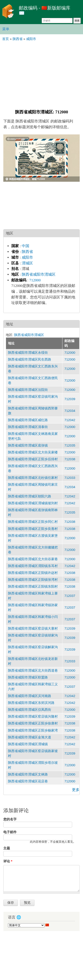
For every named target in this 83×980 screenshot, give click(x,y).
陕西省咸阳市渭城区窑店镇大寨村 (33, 628)
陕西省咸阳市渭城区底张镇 (28, 445)
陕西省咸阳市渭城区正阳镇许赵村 (33, 573)
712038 (70, 459)
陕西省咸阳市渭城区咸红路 (28, 420)
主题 (7, 848)
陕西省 (27, 252)
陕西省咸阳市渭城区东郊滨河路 (31, 703)
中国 (25, 246)
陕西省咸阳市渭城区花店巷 (28, 781)
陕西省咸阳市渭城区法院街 (28, 390)
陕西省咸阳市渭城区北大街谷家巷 (33, 559)
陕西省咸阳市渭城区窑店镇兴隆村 (33, 716)
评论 (8, 861)
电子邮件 (10, 832)
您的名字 (10, 819)
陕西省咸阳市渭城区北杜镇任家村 (33, 478)
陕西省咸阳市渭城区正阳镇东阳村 (33, 586)
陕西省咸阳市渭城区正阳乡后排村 (33, 459)
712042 (70, 420)
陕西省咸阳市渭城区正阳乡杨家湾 (33, 730)
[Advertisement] (41, 75)
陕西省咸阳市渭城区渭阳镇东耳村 (33, 566)
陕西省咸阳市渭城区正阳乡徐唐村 (33, 723)
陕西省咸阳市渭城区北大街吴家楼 (33, 452)
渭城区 (27, 263)
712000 (35, 280)
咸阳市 (27, 257)
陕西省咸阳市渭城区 (39, 274)
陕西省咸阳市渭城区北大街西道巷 (33, 671)
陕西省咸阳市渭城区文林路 (28, 774)
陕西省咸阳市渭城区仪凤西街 (30, 710)
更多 (76, 790)
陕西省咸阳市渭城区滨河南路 (30, 696)
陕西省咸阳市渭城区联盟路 (28, 677)
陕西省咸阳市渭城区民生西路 (30, 359)
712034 (70, 411)
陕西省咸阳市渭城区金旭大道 (30, 737)
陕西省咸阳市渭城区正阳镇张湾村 (33, 580)
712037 (70, 596)
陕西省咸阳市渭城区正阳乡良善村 (33, 529)
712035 (70, 445)
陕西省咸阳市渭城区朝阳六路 (30, 496)
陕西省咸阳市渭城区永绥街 (28, 353)
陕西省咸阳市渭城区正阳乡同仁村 (33, 522)
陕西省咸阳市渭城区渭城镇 (28, 744)
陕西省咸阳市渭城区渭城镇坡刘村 (33, 503)
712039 (70, 399)
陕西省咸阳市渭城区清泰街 (28, 427)
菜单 (6, 29)
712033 (70, 478)
